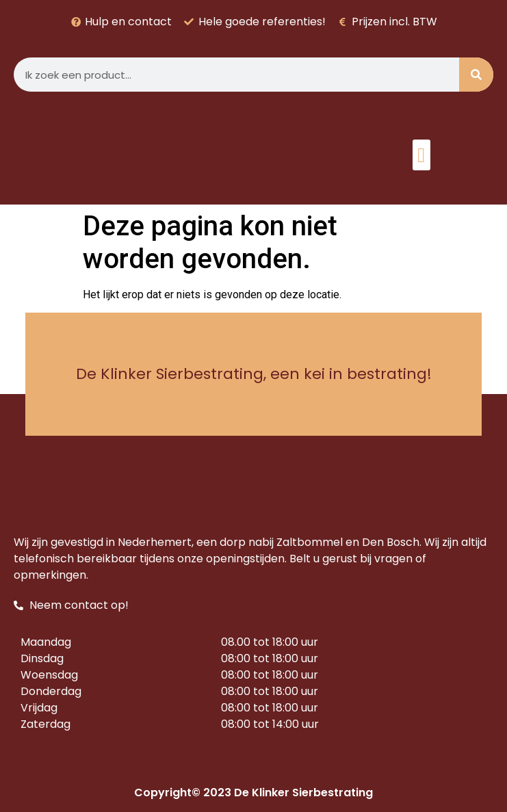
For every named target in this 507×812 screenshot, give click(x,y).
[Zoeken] (476, 75)
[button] (421, 155)
